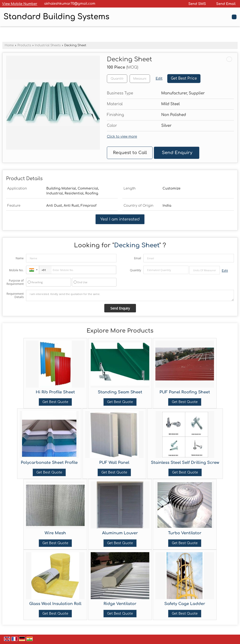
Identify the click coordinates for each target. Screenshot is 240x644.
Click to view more (122, 137)
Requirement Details (15, 295)
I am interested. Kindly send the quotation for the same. (130, 295)
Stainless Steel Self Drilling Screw (185, 463)
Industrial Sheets (48, 45)
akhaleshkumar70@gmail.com (70, 4)
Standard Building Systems (56, 17)
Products (24, 45)
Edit (159, 79)
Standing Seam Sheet (120, 392)
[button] (20, 4)
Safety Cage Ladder (185, 604)
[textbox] (140, 79)
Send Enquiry (177, 153)
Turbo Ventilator (185, 533)
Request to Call (130, 153)
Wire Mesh (55, 533)
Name (20, 258)
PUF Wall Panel (114, 463)
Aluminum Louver (120, 533)
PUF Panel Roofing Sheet (185, 392)
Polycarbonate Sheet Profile (49, 463)
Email (138, 258)
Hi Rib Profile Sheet (55, 392)
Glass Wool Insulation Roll (55, 604)
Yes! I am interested (120, 219)
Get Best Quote (55, 402)
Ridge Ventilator (120, 604)
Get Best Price (184, 78)
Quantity (135, 270)
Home (9, 45)
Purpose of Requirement (15, 282)
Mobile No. (16, 270)
